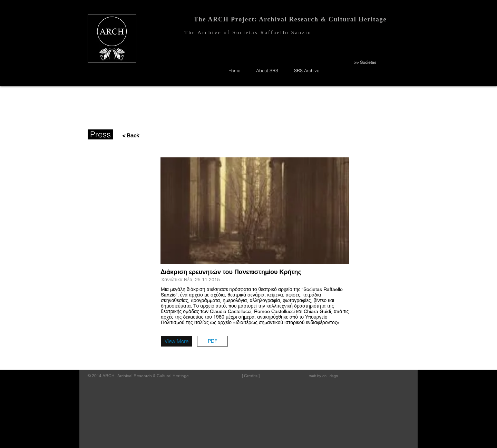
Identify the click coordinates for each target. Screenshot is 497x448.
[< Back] (129, 136)
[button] (212, 341)
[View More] (177, 341)
